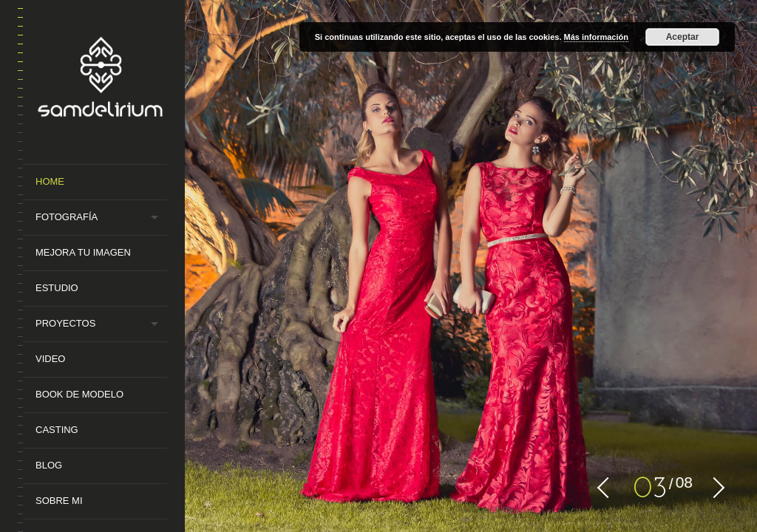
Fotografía (67, 217)
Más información (596, 37)
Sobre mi (59, 501)
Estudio (57, 288)
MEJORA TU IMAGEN (83, 252)
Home (50, 181)
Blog (49, 465)
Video (50, 359)
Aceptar (683, 37)
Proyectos (65, 323)
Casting (57, 430)
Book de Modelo (79, 394)
